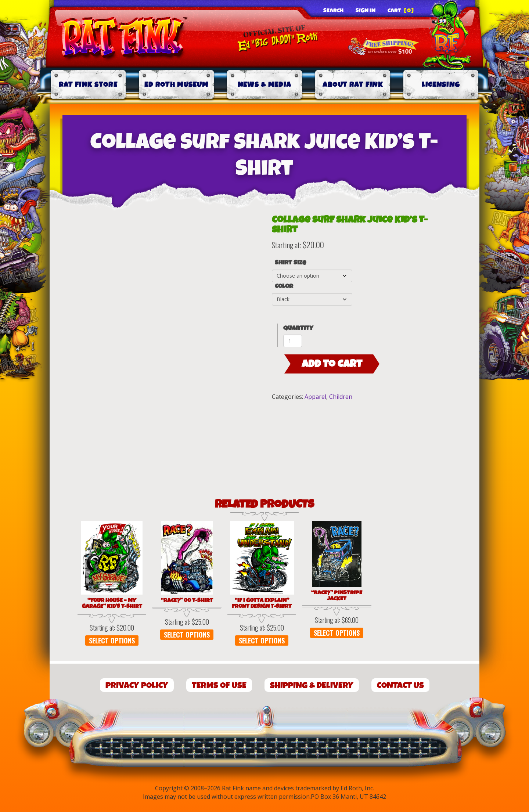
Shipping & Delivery (312, 685)
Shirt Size (290, 263)
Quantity (298, 328)
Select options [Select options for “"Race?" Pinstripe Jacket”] (337, 633)
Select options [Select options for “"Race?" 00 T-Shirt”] (187, 635)
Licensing (441, 85)
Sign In (366, 11)
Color (284, 286)
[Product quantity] (293, 341)
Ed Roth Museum (176, 85)
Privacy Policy (137, 685)
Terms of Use (219, 685)
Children (341, 397)
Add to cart (332, 364)
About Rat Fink (353, 85)
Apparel (315, 397)
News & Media (265, 85)
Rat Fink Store (88, 85)
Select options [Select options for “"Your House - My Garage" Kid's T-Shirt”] (112, 640)
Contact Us (400, 685)
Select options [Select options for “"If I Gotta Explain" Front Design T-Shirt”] (262, 640)
